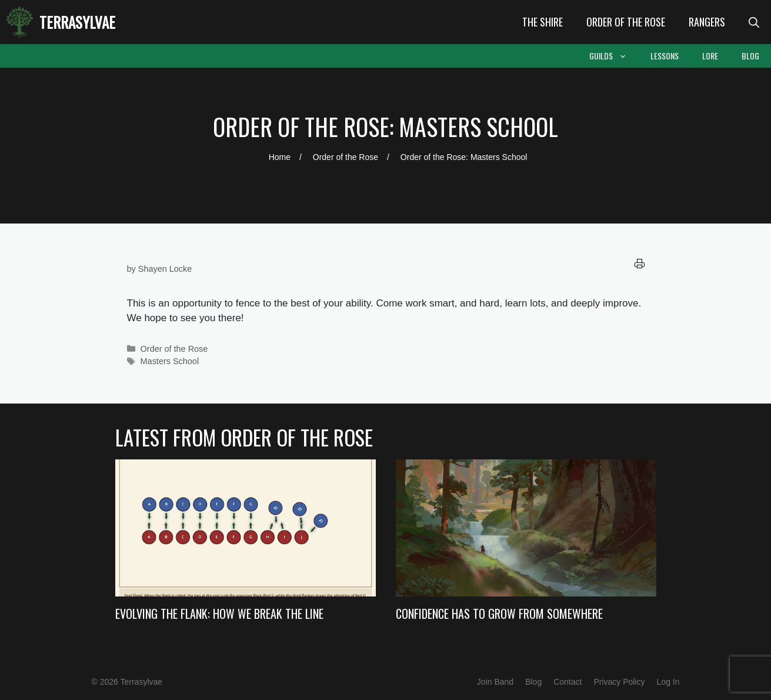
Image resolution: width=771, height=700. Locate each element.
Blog (750, 56)
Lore (710, 56)
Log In (668, 682)
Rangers (707, 22)
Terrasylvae (77, 22)
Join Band (495, 682)
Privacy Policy (619, 682)
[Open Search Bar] (754, 22)
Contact (568, 682)
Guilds (614, 56)
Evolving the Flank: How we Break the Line (219, 614)
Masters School (170, 361)
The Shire (543, 22)
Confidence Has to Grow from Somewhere (499, 614)
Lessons (665, 56)
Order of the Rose (626, 22)
